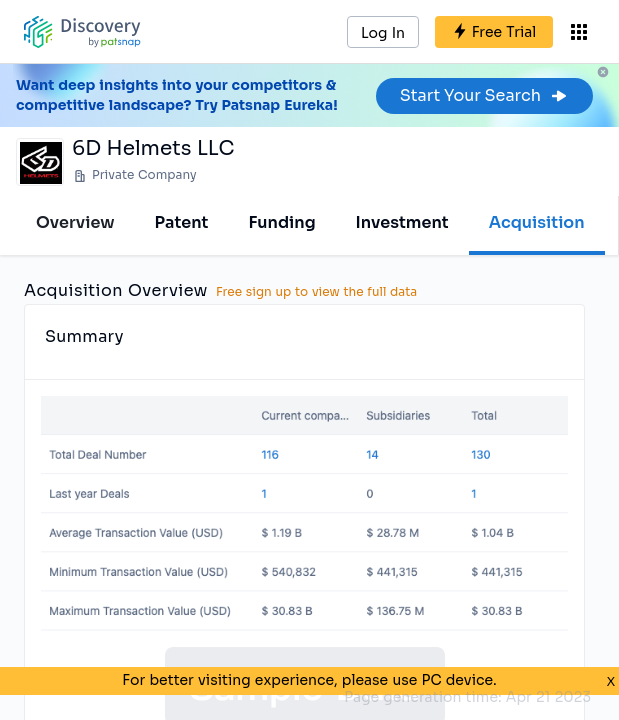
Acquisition (537, 222)
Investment (402, 222)
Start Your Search (484, 95)
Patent (182, 222)
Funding (281, 222)
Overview (75, 222)
